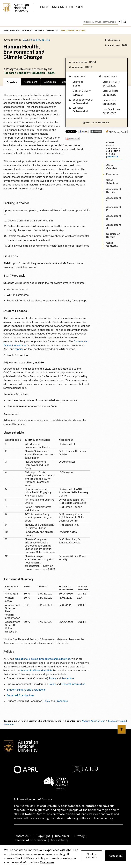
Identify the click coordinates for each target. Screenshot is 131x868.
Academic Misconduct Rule (36, 670)
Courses (39, 30)
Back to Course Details (36, 40)
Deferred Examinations (20, 695)
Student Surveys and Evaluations (26, 690)
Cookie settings (91, 856)
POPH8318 (52, 30)
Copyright (43, 836)
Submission (50, 82)
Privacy (79, 836)
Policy (52, 678)
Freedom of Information (30, 840)
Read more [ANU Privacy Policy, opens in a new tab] (47, 862)
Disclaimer (62, 836)
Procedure (68, 678)
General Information (73, 684)
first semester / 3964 (73, 30)
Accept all (116, 856)
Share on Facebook (83, 132)
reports (19, 349)
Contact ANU (23, 836)
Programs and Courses (62, 7)
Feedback (112, 174)
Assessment (30, 82)
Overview (12, 82)
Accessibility (60, 840)
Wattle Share (96, 132)
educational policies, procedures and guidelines (42, 659)
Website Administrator (93, 721)
